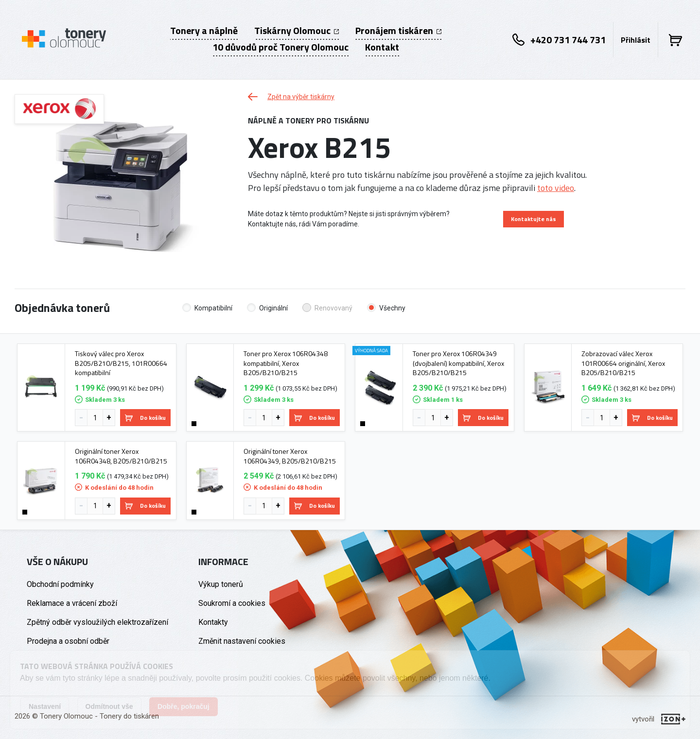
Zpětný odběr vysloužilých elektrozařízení (97, 622)
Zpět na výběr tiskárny (291, 97)
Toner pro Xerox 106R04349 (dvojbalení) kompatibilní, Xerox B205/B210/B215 (458, 363)
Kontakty (213, 622)
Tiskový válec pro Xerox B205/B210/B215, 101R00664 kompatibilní (121, 363)
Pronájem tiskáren (398, 31)
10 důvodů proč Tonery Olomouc (280, 47)
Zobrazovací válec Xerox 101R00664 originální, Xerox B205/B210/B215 (623, 363)
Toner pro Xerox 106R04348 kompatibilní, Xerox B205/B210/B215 (286, 363)
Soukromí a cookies (232, 603)
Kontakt (382, 47)
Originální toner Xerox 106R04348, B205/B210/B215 (121, 456)
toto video (556, 188)
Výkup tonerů (221, 584)
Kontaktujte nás (534, 219)
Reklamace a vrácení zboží (72, 603)
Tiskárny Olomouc (297, 31)
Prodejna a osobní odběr (68, 641)
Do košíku (145, 418)
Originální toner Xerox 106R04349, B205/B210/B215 (290, 456)
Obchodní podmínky (60, 584)
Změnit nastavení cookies (242, 641)
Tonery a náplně (204, 31)
